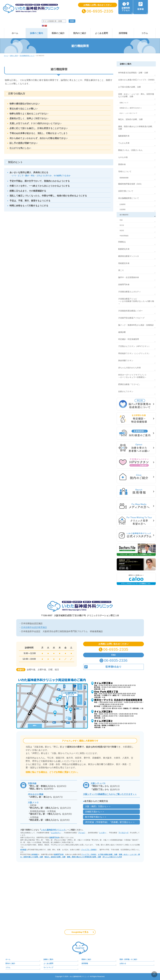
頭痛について (124, 103)
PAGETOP (80, 948)
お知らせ (123, 963)
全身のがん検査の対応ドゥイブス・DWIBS (136, 80)
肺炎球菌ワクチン (126, 361)
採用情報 (85, 963)
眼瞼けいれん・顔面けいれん (130, 150)
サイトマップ (48, 967)
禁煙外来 (122, 164)
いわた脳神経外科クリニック (53, 830)
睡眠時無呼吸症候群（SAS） (130, 184)
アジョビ (82, 833)
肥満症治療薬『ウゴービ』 (130, 384)
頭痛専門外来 (124, 285)
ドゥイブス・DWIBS (89, 850)
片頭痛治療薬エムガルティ (130, 292)
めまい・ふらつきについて (128, 113)
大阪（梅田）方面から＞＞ (98, 806)
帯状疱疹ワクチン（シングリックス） (134, 353)
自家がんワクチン (126, 391)
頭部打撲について (126, 191)
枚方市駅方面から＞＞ (96, 817)
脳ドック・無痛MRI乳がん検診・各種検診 (136, 325)
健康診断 (122, 332)
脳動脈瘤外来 (124, 136)
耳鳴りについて (125, 172)
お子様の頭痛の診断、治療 (130, 87)
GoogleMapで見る (80, 932)
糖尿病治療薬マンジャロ (129, 256)
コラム (8, 967)
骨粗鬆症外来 (124, 263)
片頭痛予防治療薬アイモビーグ (131, 318)
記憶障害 (123, 204)
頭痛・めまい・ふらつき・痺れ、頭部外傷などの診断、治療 (136, 95)
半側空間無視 (124, 236)
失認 (121, 220)
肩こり (121, 270)
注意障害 (123, 209)
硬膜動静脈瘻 (124, 178)
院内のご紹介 (10, 963)
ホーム (8, 959)
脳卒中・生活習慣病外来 (129, 277)
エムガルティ (56, 833)
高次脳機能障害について (129, 198)
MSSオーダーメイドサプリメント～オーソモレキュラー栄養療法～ (132, 376)
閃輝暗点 (122, 242)
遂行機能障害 (124, 215)
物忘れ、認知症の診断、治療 (130, 119)
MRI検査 (23, 850)
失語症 (122, 230)
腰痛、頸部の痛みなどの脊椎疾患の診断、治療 (136, 128)
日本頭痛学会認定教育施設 (34, 627)
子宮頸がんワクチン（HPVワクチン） (134, 346)
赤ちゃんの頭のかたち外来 (130, 368)
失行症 (122, 225)
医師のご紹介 (86, 959)
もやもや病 (123, 157)
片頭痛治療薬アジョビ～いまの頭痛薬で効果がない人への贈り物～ (136, 301)
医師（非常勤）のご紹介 (128, 959)
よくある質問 (48, 963)
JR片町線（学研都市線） (110, 822)
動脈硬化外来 (124, 249)
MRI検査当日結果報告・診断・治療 (133, 73)
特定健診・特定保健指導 (129, 339)
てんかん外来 (124, 143)
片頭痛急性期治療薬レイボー (130, 311)
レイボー (103, 833)
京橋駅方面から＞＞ (95, 812)
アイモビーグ (123, 833)
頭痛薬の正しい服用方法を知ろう (131, 108)
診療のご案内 (126, 64)
